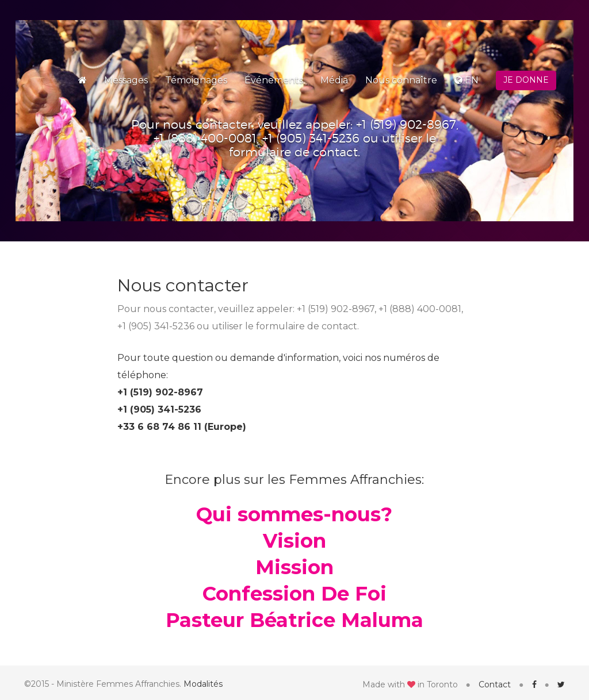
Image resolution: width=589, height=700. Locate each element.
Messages (126, 80)
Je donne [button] (526, 80)
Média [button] (334, 80)
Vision (294, 541)
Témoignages (196, 80)
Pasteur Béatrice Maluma (294, 620)
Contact (495, 684)
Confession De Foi (294, 594)
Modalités (203, 684)
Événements (274, 80)
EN (466, 80)
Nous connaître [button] (401, 80)
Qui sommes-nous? (294, 514)
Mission (294, 567)
